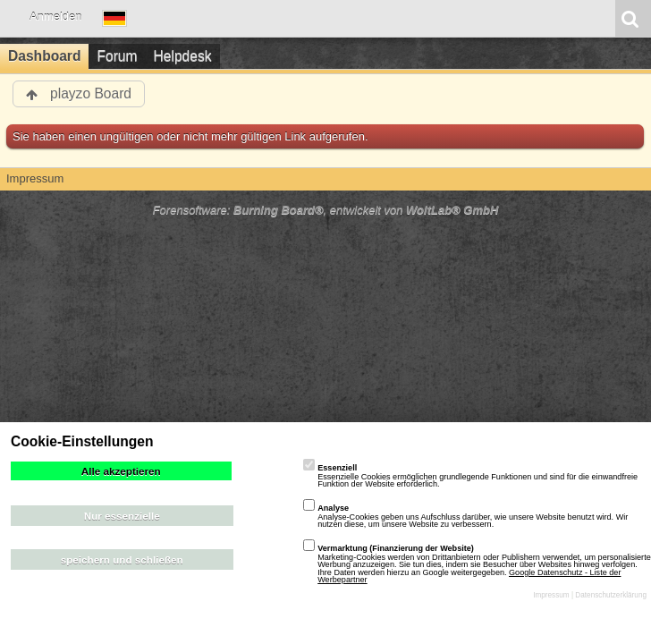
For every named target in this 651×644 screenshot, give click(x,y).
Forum (117, 56)
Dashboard (44, 56)
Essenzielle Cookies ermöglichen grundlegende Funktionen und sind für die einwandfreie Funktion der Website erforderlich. (470, 476)
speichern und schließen (122, 559)
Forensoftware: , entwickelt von (326, 210)
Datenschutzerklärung (611, 595)
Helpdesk (183, 56)
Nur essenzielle (122, 516)
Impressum (551, 595)
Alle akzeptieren (121, 471)
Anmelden (56, 17)
